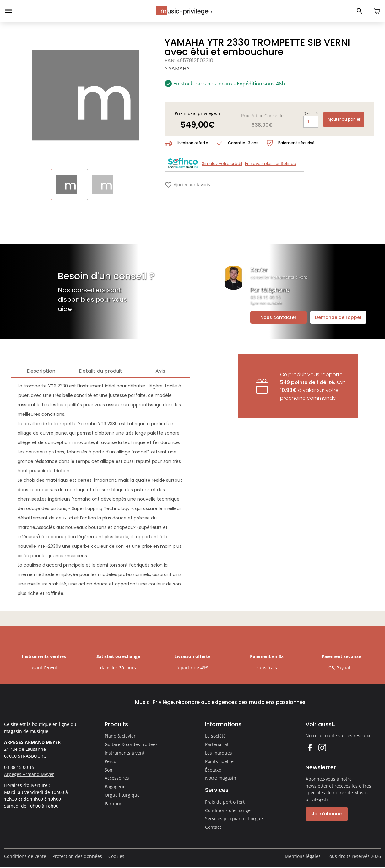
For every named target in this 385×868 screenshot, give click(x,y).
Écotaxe (213, 770)
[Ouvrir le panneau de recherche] (360, 11)
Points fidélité (219, 761)
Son (108, 770)
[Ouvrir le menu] (8, 11)
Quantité (311, 113)
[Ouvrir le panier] (377, 11)
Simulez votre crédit (222, 164)
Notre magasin (221, 778)
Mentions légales (303, 856)
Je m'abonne (327, 814)
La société (215, 736)
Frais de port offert (225, 802)
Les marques (219, 753)
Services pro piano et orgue (234, 819)
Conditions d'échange (228, 810)
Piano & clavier (120, 736)
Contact (213, 827)
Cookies (116, 856)
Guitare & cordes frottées (131, 744)
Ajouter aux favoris (187, 185)
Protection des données (77, 856)
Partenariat (217, 744)
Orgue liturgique (122, 795)
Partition (114, 803)
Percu (111, 761)
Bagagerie (115, 786)
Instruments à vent (125, 753)
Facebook (309, 747)
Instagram (322, 747)
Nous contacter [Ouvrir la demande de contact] (278, 317)
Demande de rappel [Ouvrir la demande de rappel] (338, 317)
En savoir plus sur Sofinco (271, 164)
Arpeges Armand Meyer (29, 774)
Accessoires (117, 778)
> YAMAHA (177, 68)
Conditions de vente (25, 856)
